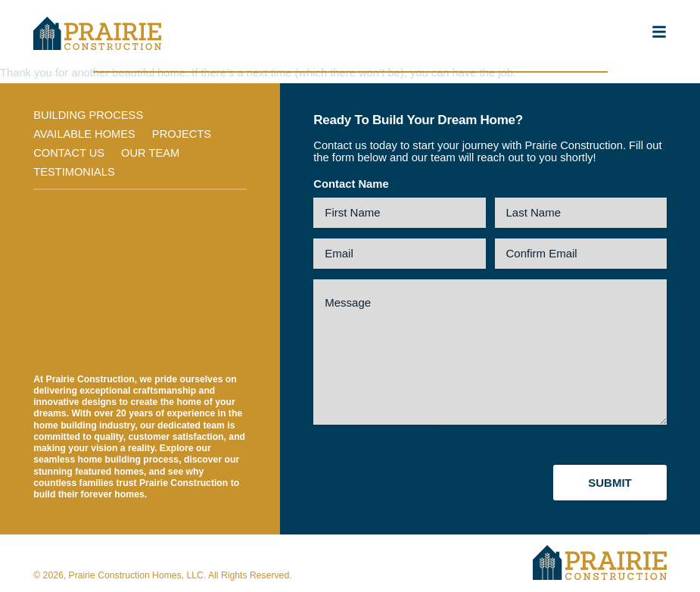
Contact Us (69, 154)
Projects (184, 135)
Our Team (151, 154)
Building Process (89, 115)
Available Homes (85, 135)
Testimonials (75, 173)
